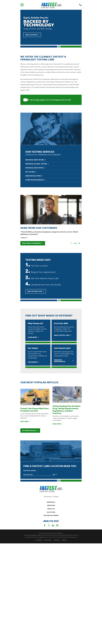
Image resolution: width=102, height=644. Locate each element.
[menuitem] (39, 457)
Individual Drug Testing (36, 127)
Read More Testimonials (33, 181)
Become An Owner (51, 432)
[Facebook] (45, 442)
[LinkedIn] (53, 442)
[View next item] (79, 181)
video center (40, 100)
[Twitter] (49, 442)
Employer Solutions (34, 143)
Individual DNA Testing (35, 135)
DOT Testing (31, 139)
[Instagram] (57, 442)
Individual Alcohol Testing (37, 131)
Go (55, 391)
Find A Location (32, 35)
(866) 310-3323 (51, 438)
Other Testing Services (35, 147)
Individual (51, 419)
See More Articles (30, 368)
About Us (51, 425)
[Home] (52, 5)
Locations (51, 429)
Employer (51, 422)
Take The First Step (36, 229)
